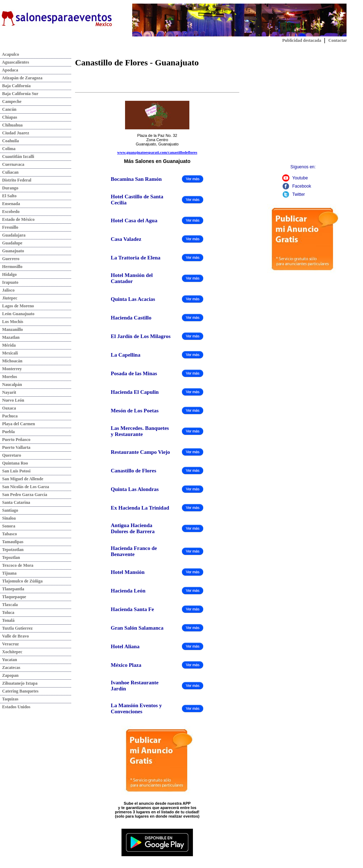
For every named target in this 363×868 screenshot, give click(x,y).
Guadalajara (13, 235)
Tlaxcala (9, 605)
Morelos (9, 377)
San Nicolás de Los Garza (24, 487)
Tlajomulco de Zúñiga (21, 581)
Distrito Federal (16, 180)
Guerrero (10, 259)
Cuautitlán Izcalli (17, 157)
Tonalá (7, 620)
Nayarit (8, 392)
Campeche (11, 101)
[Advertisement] (303, 110)
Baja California (15, 86)
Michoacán (11, 361)
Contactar (338, 40)
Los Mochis (12, 322)
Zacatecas (10, 668)
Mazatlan (10, 337)
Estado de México (17, 219)
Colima (8, 149)
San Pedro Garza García (24, 495)
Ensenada (10, 204)
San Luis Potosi (15, 471)
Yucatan (9, 660)
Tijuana (8, 573)
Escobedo (10, 212)
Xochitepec (11, 652)
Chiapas (9, 117)
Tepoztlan (10, 557)
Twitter (299, 194)
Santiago (9, 510)
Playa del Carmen (18, 424)
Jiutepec (9, 298)
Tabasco (8, 534)
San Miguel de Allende (22, 479)
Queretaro (11, 455)
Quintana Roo (14, 463)
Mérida (8, 345)
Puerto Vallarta (15, 447)
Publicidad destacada (302, 40)
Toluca (7, 612)
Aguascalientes (14, 62)
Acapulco (9, 54)
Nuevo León (12, 400)
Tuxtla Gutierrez (16, 628)
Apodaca (9, 70)
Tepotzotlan (12, 550)
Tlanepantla (12, 589)
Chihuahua (11, 125)
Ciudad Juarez (14, 133)
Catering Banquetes (19, 691)
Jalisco (7, 290)
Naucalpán (11, 385)
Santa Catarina (15, 502)
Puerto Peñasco (15, 440)
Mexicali (9, 353)
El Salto (8, 196)
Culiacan (9, 172)
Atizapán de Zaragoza (21, 78)
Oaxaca (8, 408)
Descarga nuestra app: (157, 825)
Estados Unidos (15, 707)
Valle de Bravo (14, 636)
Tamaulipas (12, 542)
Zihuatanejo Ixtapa (19, 683)
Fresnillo (9, 227)
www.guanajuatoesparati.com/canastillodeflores (157, 152)
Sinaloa (8, 518)
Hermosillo (11, 267)
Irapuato (9, 282)
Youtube (300, 178)
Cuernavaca (12, 164)
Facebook (302, 186)
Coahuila (9, 141)
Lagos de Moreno (17, 306)
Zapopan (9, 675)
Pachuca (9, 416)
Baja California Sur (19, 94)
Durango (9, 188)
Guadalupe (11, 243)
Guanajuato (12, 251)
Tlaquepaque (13, 597)
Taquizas (9, 699)
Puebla (7, 432)
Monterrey (11, 369)
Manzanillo (11, 329)
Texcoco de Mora (17, 565)
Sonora (8, 526)
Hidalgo (8, 274)
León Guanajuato (17, 314)
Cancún (8, 109)
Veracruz (9, 644)
